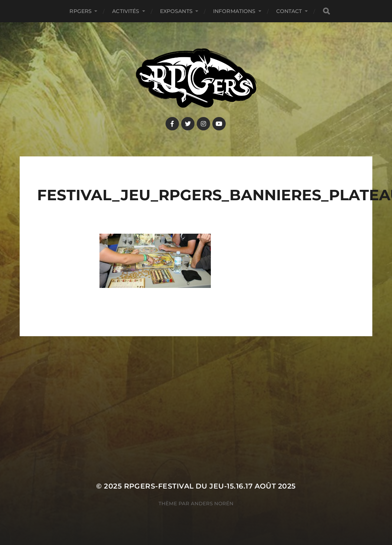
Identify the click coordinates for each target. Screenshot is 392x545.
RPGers (81, 11)
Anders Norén (212, 503)
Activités (126, 11)
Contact (289, 11)
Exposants (176, 11)
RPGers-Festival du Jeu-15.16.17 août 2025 (210, 486)
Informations (234, 11)
